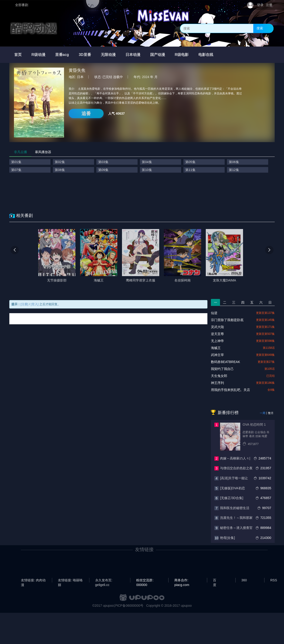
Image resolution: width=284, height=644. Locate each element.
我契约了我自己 (222, 369)
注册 (269, 5)
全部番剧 (22, 5)
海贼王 (216, 348)
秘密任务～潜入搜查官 (236, 528)
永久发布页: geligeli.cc (104, 580)
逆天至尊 (217, 334)
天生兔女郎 (219, 376)
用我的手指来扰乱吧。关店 (230, 390)
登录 (260, 5)
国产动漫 (158, 55)
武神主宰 (217, 355)
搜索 (260, 28)
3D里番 (85, 55)
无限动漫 (108, 55)
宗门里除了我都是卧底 (227, 320)
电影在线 (206, 55)
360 (244, 580)
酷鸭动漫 (34, 28)
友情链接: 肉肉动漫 (33, 580)
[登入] (35, 304)
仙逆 (214, 313)
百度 (215, 580)
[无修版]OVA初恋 (232, 488)
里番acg (62, 55)
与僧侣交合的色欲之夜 (236, 468)
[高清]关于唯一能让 (234, 478)
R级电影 (182, 55)
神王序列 (217, 383)
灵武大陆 (217, 327)
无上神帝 (217, 341)
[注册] (24, 304)
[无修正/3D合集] (232, 498)
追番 (86, 113)
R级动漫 (38, 55)
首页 (18, 55)
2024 (146, 77)
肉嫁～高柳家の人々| (235, 458)
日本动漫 (133, 55)
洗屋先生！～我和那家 (236, 518)
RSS (274, 580)
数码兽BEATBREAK (225, 362)
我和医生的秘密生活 (235, 508)
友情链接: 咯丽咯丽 (70, 580)
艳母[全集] (227, 538)
